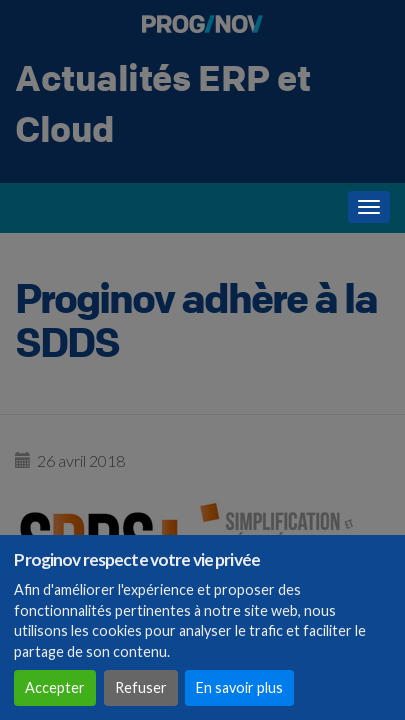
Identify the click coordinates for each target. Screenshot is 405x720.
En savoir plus (239, 687)
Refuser (141, 687)
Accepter (55, 687)
